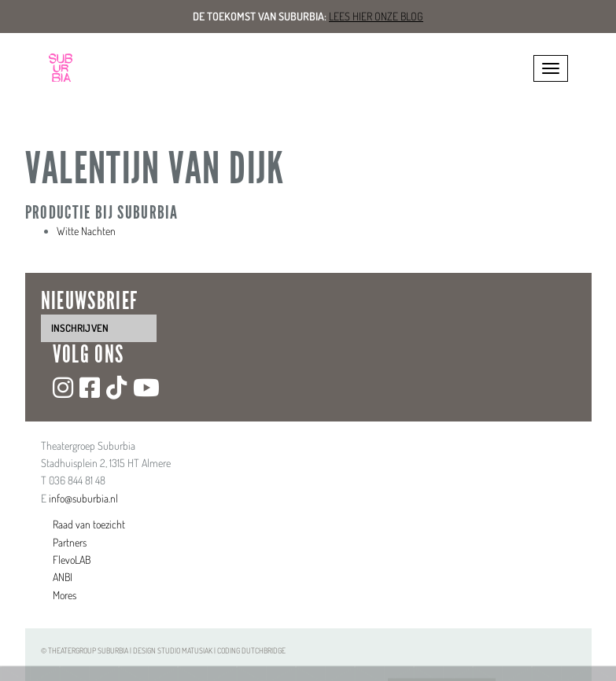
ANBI (63, 577)
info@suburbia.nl (83, 498)
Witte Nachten (86, 231)
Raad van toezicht (89, 524)
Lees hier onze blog (376, 16)
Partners (70, 542)
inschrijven (80, 328)
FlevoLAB (72, 560)
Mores (65, 595)
